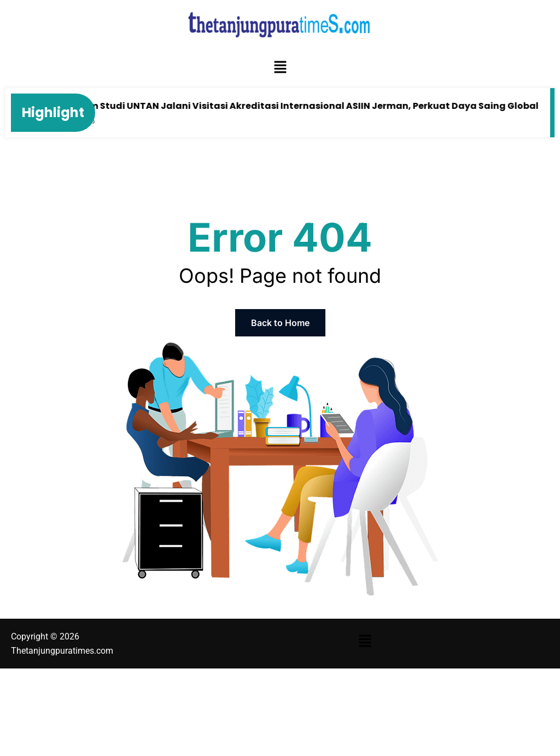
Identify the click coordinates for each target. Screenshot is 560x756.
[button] (280, 68)
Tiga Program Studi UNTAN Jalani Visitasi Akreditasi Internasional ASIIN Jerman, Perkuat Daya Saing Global (288, 106)
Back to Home (280, 323)
